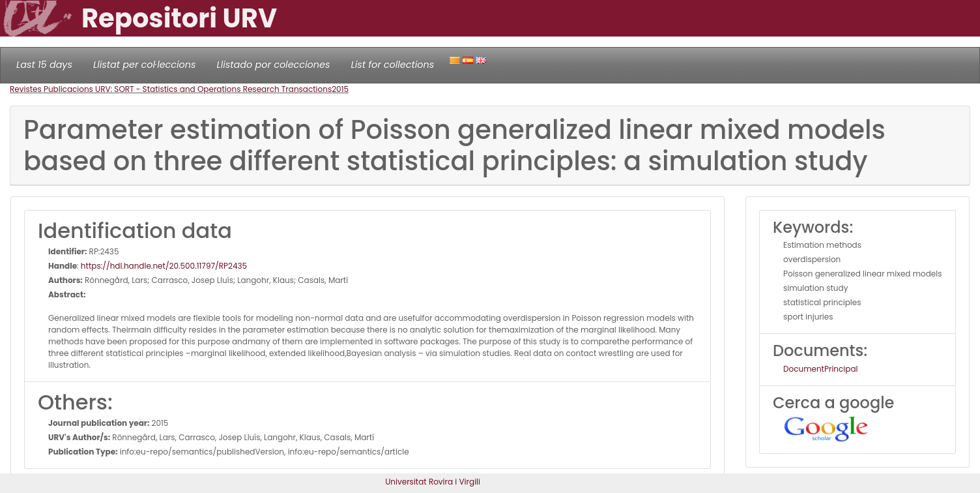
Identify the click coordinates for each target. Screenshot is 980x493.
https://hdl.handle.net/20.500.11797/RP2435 (164, 266)
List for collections (392, 65)
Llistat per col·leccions (145, 65)
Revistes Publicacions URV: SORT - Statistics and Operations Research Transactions (171, 89)
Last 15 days (44, 65)
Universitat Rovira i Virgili (433, 482)
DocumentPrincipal (820, 369)
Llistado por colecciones (274, 65)
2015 (340, 89)
